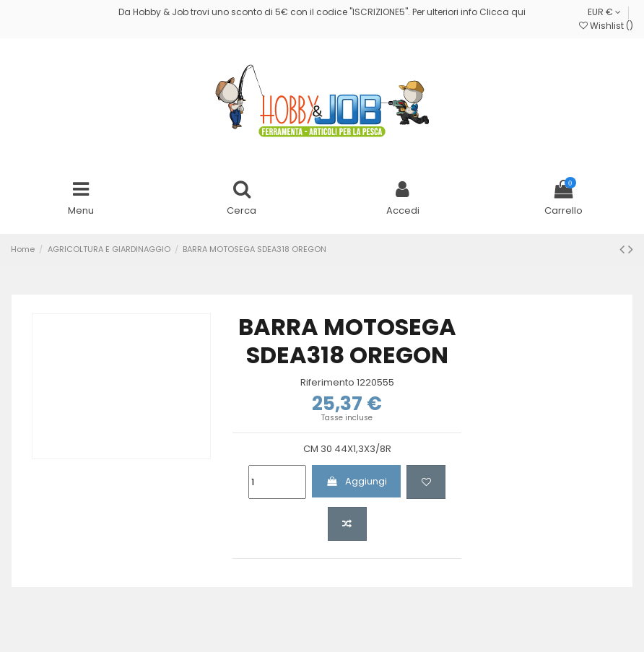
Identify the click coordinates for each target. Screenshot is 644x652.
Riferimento (327, 383)
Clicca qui (502, 12)
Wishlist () (606, 26)
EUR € (604, 12)
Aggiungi (357, 481)
